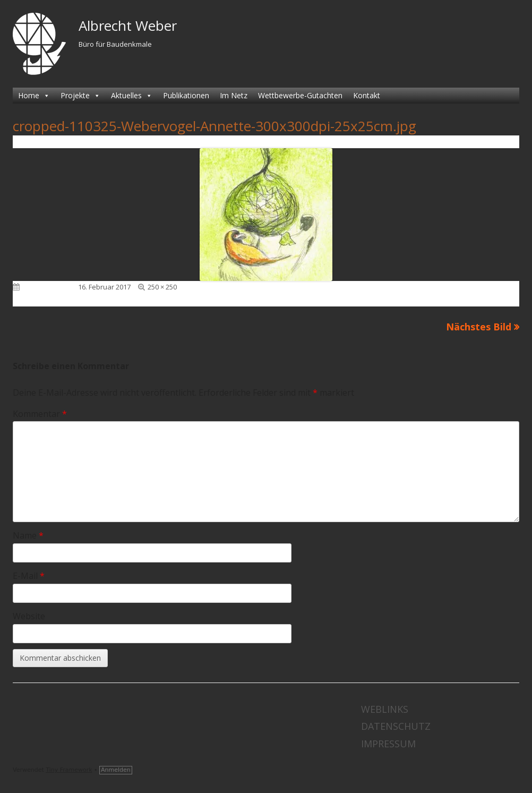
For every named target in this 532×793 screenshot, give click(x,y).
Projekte (80, 96)
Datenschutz (396, 726)
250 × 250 (162, 287)
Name (28, 535)
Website (29, 616)
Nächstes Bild (479, 327)
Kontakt (367, 95)
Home (34, 96)
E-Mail (29, 576)
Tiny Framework (69, 770)
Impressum (388, 744)
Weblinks (385, 709)
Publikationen (186, 95)
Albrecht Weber (128, 25)
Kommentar (40, 414)
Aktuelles (132, 96)
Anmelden (116, 770)
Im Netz (234, 95)
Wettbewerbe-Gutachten (300, 95)
